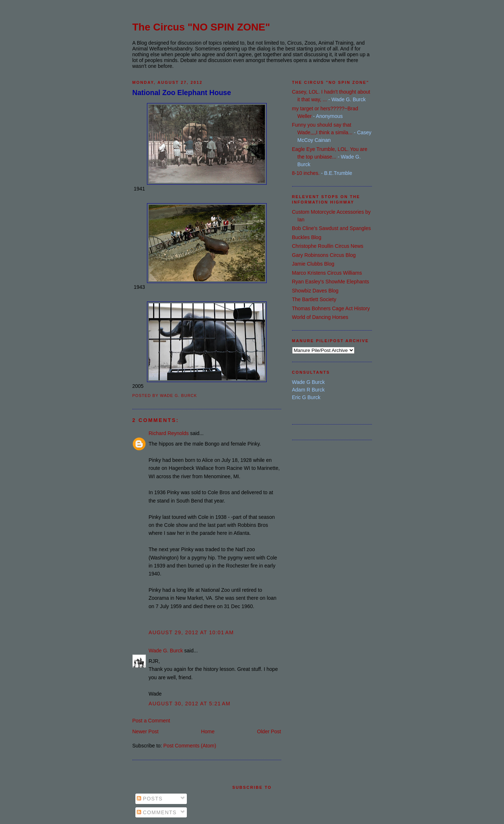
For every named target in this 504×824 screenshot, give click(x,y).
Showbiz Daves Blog (315, 291)
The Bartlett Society (314, 299)
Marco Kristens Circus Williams (327, 273)
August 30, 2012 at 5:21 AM (190, 704)
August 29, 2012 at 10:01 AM (191, 632)
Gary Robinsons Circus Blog (324, 255)
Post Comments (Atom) (190, 746)
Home (208, 731)
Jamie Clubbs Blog (313, 264)
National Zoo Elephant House (182, 93)
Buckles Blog (307, 237)
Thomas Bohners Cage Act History (331, 308)
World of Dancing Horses (320, 317)
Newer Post (146, 731)
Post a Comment (151, 721)
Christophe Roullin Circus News (328, 246)
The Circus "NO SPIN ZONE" (201, 27)
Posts (150, 799)
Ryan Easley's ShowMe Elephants (331, 282)
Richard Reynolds (169, 433)
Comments (157, 812)
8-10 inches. (306, 173)
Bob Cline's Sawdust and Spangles (331, 228)
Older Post (269, 731)
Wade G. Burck (166, 651)
